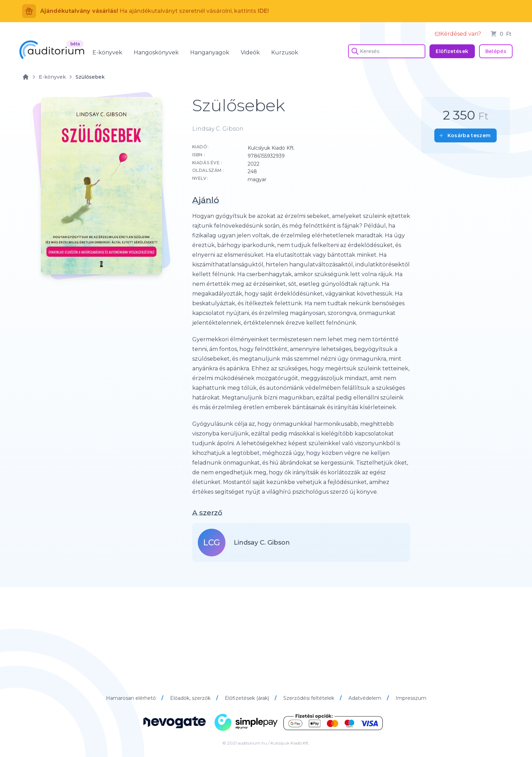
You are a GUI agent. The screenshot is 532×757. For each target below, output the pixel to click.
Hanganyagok (210, 52)
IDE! (263, 11)
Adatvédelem (366, 698)
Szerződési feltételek (309, 698)
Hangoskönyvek (156, 52)
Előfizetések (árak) (248, 698)
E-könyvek (107, 52)
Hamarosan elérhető (132, 698)
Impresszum (411, 698)
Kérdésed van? (458, 34)
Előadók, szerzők (191, 698)
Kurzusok (285, 52)
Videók (250, 52)
